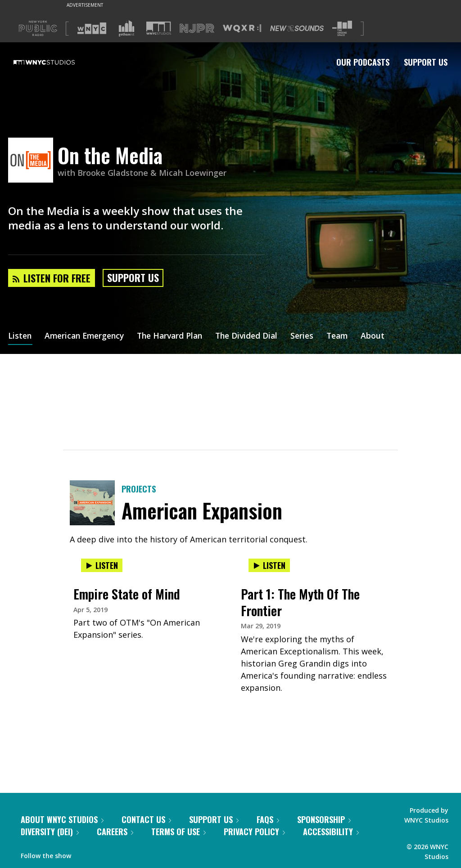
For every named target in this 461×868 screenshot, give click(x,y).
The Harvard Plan (177, 336)
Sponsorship (324, 819)
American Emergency (87, 336)
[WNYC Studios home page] (55, 62)
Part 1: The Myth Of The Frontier (300, 602)
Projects (139, 489)
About (387, 336)
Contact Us (146, 819)
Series (314, 336)
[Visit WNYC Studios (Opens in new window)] (159, 28)
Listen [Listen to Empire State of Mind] (102, 565)
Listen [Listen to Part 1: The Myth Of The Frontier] (269, 565)
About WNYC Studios (62, 819)
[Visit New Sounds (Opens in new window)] (297, 28)
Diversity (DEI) (50, 832)
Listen (20, 336)
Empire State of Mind (127, 594)
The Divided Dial (257, 336)
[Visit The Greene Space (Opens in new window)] (342, 29)
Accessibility (331, 832)
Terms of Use (179, 832)
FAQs (268, 819)
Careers (115, 832)
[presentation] (147, 575)
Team (350, 336)
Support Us (426, 62)
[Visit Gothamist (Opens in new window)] (127, 28)
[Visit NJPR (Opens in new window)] (197, 29)
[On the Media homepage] (33, 161)
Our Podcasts (363, 62)
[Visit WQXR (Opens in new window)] (242, 29)
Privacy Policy (254, 832)
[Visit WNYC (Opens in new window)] (92, 28)
